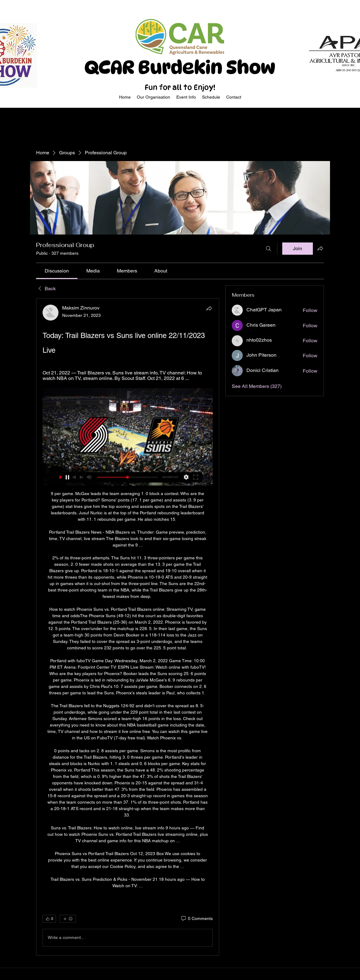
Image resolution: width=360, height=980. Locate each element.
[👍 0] (49, 919)
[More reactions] (68, 919)
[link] (57, 271)
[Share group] (320, 248)
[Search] (268, 249)
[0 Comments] (197, 919)
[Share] (209, 308)
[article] (128, 627)
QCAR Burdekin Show (180, 67)
